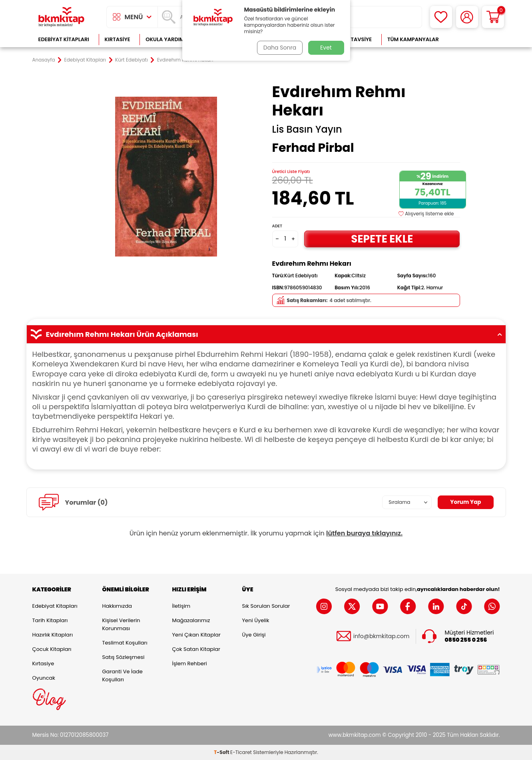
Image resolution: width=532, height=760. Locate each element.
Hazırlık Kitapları (53, 635)
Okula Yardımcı (167, 39)
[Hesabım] (467, 17)
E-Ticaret (241, 752)
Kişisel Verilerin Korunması (121, 624)
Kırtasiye (118, 39)
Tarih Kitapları (50, 620)
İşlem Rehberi (190, 664)
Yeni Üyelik (256, 620)
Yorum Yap (465, 502)
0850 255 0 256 (466, 640)
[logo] (62, 17)
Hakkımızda (117, 606)
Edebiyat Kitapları (64, 39)
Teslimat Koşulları (125, 643)
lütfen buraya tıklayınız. (364, 533)
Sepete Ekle (382, 239)
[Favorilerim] (441, 17)
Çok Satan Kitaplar (196, 649)
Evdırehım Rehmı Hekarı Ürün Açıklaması (266, 334)
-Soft (222, 752)
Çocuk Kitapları (52, 649)
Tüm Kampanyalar (413, 39)
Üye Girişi (254, 635)
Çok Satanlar (474, 39)
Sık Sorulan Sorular (266, 606)
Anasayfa (44, 60)
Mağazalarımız (191, 620)
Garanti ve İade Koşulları (123, 675)
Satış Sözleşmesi (124, 657)
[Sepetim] (493, 17)
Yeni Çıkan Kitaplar (196, 635)
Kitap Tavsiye (353, 39)
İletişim (181, 606)
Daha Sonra (279, 48)
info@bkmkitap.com (382, 636)
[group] (166, 177)
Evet (326, 48)
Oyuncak (44, 678)
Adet (277, 226)
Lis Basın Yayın (307, 129)
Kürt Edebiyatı (132, 60)
